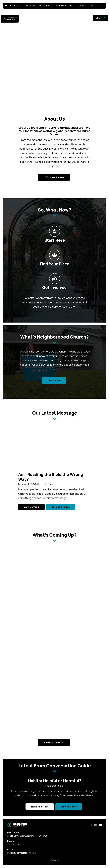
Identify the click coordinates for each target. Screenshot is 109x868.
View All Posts (69, 807)
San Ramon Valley (64, 6)
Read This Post (40, 807)
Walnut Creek (45, 6)
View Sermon (31, 507)
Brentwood (29, 6)
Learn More (54, 380)
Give (91, 6)
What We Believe (55, 177)
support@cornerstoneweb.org (22, 853)
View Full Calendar (54, 742)
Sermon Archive (61, 507)
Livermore (15, 6)
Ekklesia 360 (55, 860)
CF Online (81, 6)
